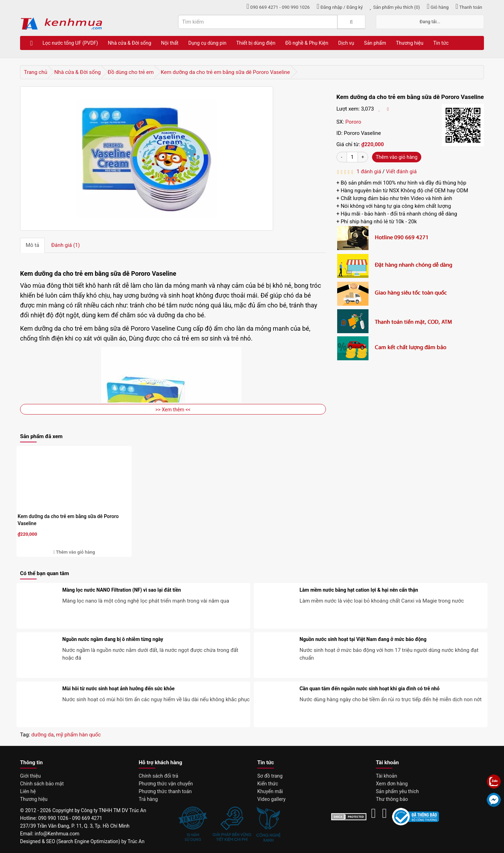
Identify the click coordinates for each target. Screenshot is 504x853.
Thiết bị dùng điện (256, 43)
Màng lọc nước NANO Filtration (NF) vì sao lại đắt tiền (122, 590)
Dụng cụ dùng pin (207, 43)
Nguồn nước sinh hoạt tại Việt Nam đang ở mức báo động (363, 639)
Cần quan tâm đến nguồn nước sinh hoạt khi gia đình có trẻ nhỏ (370, 689)
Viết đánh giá (401, 172)
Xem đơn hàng (392, 784)
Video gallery (271, 799)
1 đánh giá (368, 172)
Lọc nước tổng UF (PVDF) (70, 43)
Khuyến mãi (270, 791)
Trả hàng (148, 799)
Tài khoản (386, 776)
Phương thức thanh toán (165, 791)
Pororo (353, 122)
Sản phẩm (375, 43)
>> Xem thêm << (173, 410)
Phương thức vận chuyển (166, 784)
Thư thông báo (392, 799)
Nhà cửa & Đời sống (129, 43)
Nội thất (170, 43)
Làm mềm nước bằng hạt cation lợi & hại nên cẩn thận (359, 590)
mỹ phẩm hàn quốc (78, 735)
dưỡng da (42, 735)
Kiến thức (268, 784)
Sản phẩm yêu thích (397, 791)
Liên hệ (28, 791)
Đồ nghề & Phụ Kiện (307, 43)
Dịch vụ (346, 43)
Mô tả (32, 245)
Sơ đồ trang (270, 776)
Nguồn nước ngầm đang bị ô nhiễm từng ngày (113, 639)
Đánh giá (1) (65, 245)
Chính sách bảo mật (42, 784)
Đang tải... (430, 22)
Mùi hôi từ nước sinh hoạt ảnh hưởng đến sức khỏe (118, 689)
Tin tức (441, 43)
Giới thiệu (30, 776)
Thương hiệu (410, 43)
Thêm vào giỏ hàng (397, 157)
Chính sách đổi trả (158, 776)
